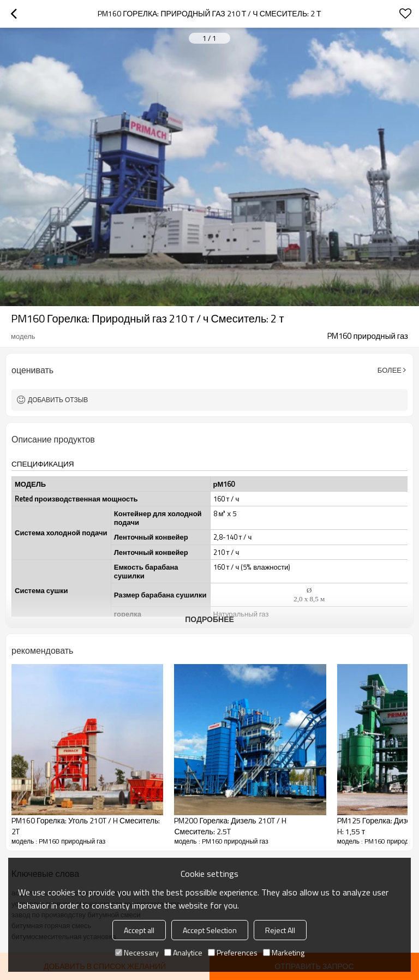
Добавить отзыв (58, 400)
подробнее (209, 619)
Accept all (139, 930)
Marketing (284, 952)
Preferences (233, 952)
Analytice (183, 952)
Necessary (137, 952)
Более (390, 370)
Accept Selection (210, 930)
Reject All (280, 930)
